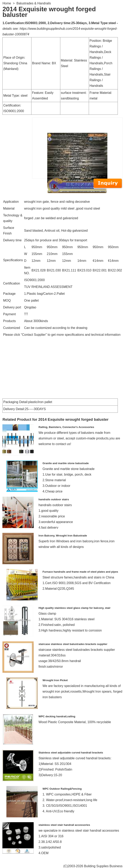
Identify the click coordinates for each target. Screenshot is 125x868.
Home (7, 3)
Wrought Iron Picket (55, 680)
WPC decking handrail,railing (57, 716)
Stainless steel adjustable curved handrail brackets (71, 753)
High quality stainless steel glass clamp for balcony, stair (75, 608)
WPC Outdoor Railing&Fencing (62, 789)
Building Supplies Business (103, 866)
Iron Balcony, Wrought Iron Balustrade (63, 536)
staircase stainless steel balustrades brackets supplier (73, 644)
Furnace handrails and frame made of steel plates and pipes (80, 572)
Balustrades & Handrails (34, 3)
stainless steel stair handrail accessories (64, 825)
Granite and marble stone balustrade (66, 463)
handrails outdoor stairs (54, 499)
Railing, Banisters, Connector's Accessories (66, 427)
